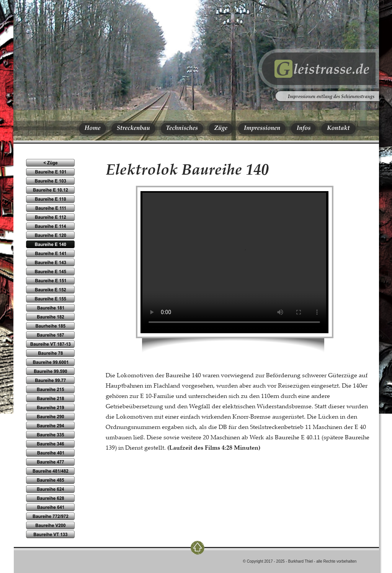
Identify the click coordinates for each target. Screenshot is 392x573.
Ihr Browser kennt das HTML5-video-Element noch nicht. (234, 262)
